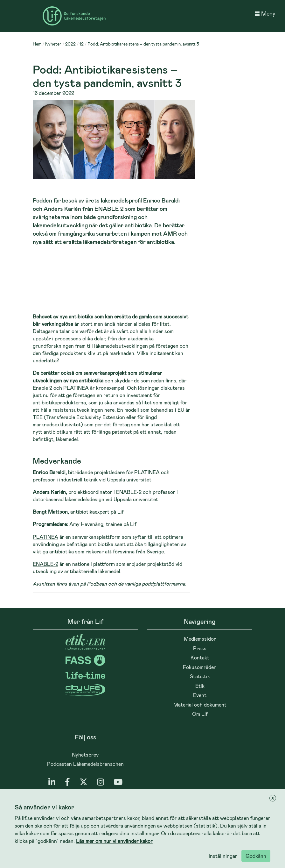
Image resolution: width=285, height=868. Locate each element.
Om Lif (200, 714)
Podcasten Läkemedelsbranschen (85, 764)
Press (200, 648)
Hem (37, 44)
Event (200, 695)
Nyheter (53, 44)
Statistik (200, 676)
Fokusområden (200, 667)
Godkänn (256, 856)
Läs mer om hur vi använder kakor (114, 841)
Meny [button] (265, 13)
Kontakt (200, 657)
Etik (200, 686)
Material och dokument (200, 704)
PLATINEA (45, 537)
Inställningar (223, 856)
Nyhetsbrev (85, 754)
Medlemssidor (200, 639)
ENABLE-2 (45, 564)
